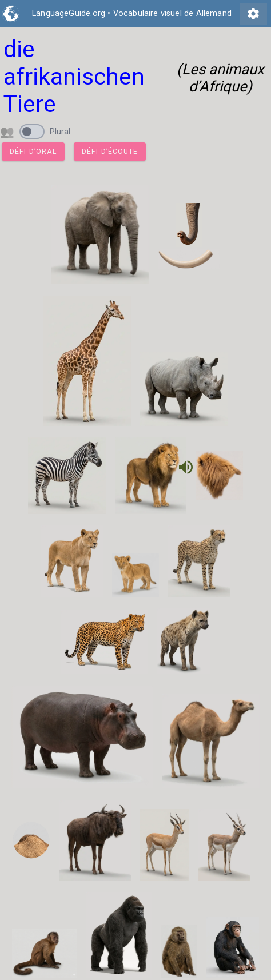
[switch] (32, 132)
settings (253, 14)
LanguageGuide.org (69, 13)
